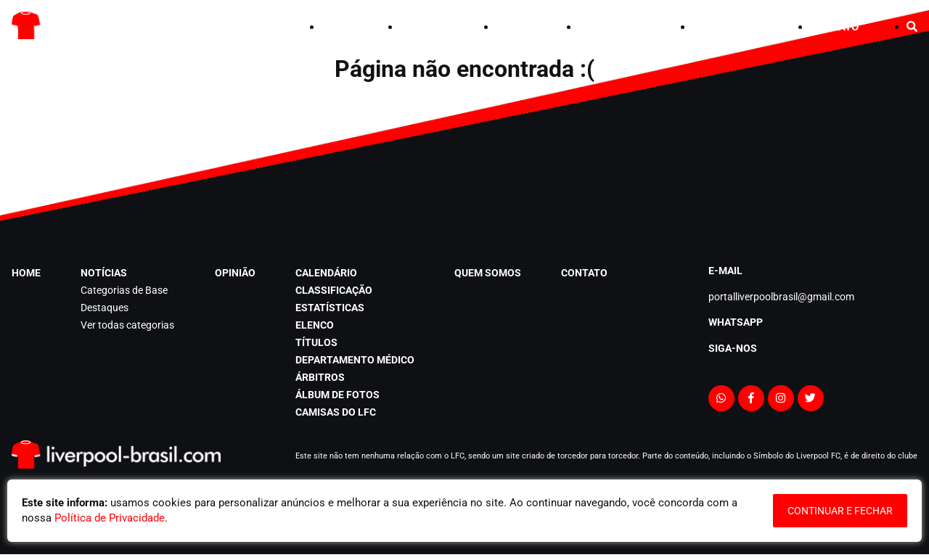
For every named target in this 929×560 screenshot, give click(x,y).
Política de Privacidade (110, 518)
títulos (316, 342)
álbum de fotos (337, 395)
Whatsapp (736, 322)
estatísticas (330, 308)
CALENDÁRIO (611, 27)
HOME (337, 27)
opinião (513, 27)
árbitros (320, 377)
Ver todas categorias (127, 325)
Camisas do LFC (336, 412)
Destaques (105, 308)
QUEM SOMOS (727, 27)
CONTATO (834, 27)
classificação (334, 290)
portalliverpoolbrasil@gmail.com (781, 297)
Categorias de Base (124, 290)
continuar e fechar (840, 511)
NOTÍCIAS (424, 27)
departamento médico (355, 360)
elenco (315, 325)
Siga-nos (733, 348)
